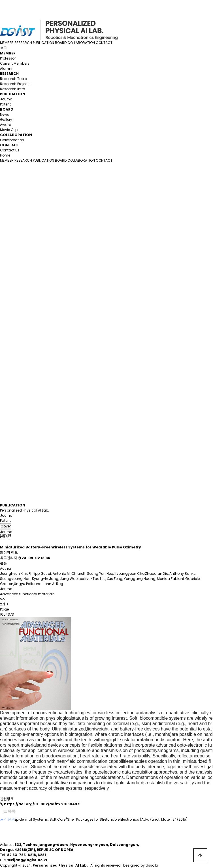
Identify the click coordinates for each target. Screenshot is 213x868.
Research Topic (13, 79)
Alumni (6, 68)
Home (5, 155)
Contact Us (10, 150)
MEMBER (7, 43)
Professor (8, 58)
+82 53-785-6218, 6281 (25, 855)
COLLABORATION (81, 43)
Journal (7, 99)
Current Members (15, 63)
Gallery (6, 120)
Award (6, 125)
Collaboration (12, 140)
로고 (3, 48)
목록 (9, 812)
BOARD (61, 43)
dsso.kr (152, 865)
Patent (5, 104)
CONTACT (104, 43)
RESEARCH (23, 43)
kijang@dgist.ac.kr (29, 860)
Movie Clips (10, 130)
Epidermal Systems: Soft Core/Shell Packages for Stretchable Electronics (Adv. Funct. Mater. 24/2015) (101, 819)
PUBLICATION (43, 43)
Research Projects (15, 84)
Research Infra (13, 89)
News (5, 114)
